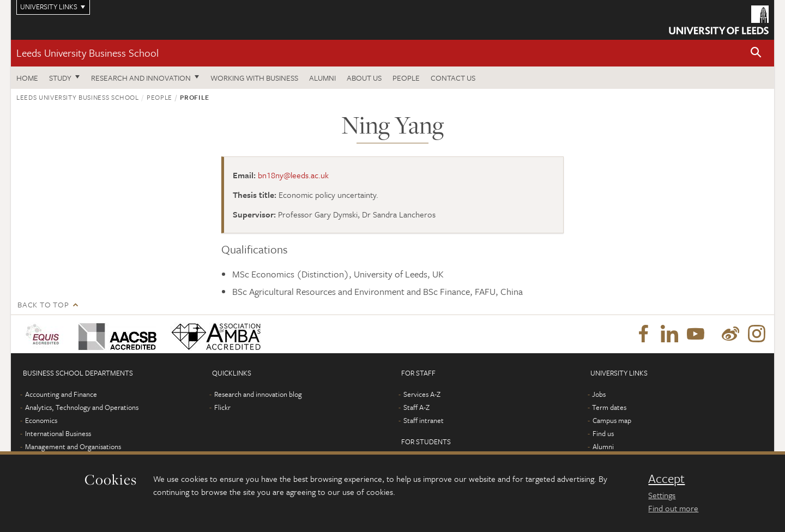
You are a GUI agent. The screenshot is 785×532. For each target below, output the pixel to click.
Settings (662, 495)
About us (364, 78)
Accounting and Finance (61, 394)
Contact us (453, 78)
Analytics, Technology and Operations (82, 407)
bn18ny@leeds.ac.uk (293, 175)
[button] (756, 53)
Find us (603, 433)
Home (27, 78)
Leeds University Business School (87, 53)
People (406, 78)
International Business (58, 433)
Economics (41, 420)
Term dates (609, 407)
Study (60, 78)
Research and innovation (141, 78)
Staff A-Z (416, 407)
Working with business (254, 78)
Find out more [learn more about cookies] (673, 508)
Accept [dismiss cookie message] (666, 479)
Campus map (612, 420)
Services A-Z (422, 394)
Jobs (599, 394)
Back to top (43, 304)
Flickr (222, 407)
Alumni (322, 78)
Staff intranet (424, 420)
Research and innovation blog (258, 394)
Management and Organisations (73, 446)
